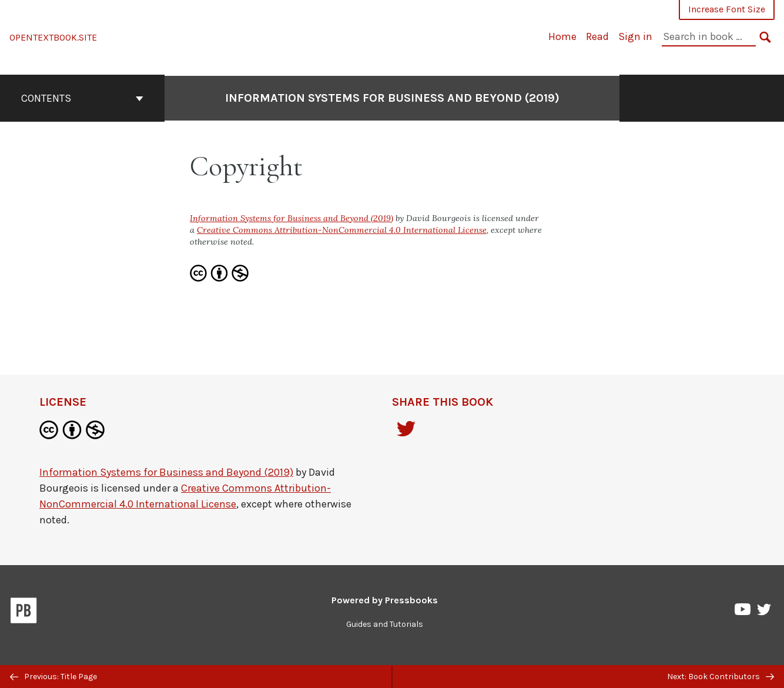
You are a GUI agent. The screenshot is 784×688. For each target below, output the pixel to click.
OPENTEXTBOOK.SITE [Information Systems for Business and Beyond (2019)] (53, 37)
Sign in (635, 36)
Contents (82, 98)
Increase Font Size (727, 9)
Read (597, 36)
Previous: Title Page (53, 677)
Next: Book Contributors (721, 677)
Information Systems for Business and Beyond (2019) (392, 98)
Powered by (385, 600)
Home (562, 36)
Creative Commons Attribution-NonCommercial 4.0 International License (342, 230)
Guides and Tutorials (385, 624)
